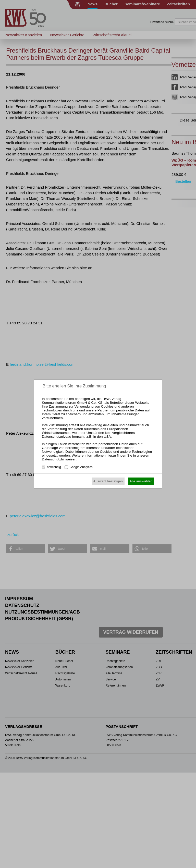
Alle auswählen (141, 481)
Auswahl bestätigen (108, 481)
